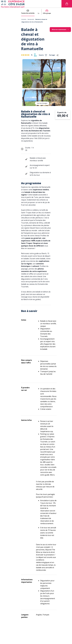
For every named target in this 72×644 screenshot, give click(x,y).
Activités (24, 19)
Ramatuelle (31, 19)
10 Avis (35, 55)
